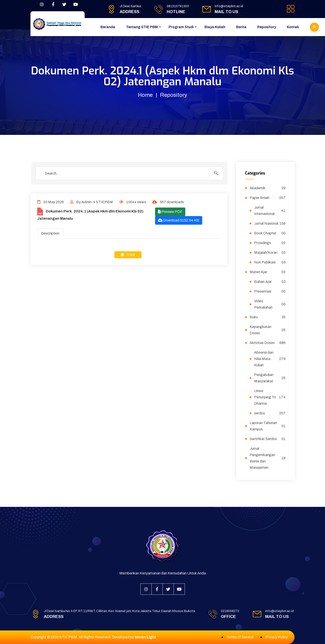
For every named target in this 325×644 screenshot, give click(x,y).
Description (50, 233)
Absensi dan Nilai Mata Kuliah (270, 359)
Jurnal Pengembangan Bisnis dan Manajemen (268, 458)
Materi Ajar (268, 272)
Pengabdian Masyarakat (270, 378)
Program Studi (181, 27)
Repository (267, 27)
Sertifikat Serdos (268, 439)
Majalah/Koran (270, 253)
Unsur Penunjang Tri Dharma (270, 397)
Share (128, 255)
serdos (270, 413)
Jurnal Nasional (270, 224)
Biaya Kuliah (215, 27)
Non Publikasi (270, 262)
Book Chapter (270, 233)
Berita (241, 27)
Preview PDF (170, 212)
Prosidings (270, 243)
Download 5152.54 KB (179, 220)
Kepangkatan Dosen (268, 330)
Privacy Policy (277, 637)
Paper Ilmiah (268, 198)
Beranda (108, 27)
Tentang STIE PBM (142, 27)
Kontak (293, 27)
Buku (268, 317)
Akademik (268, 188)
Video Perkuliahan (270, 304)
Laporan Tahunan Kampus (268, 426)
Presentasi (270, 291)
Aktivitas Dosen (268, 343)
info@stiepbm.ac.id (229, 6)
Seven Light (145, 637)
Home (145, 95)
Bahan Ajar (270, 282)
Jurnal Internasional (270, 211)
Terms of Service (240, 637)
